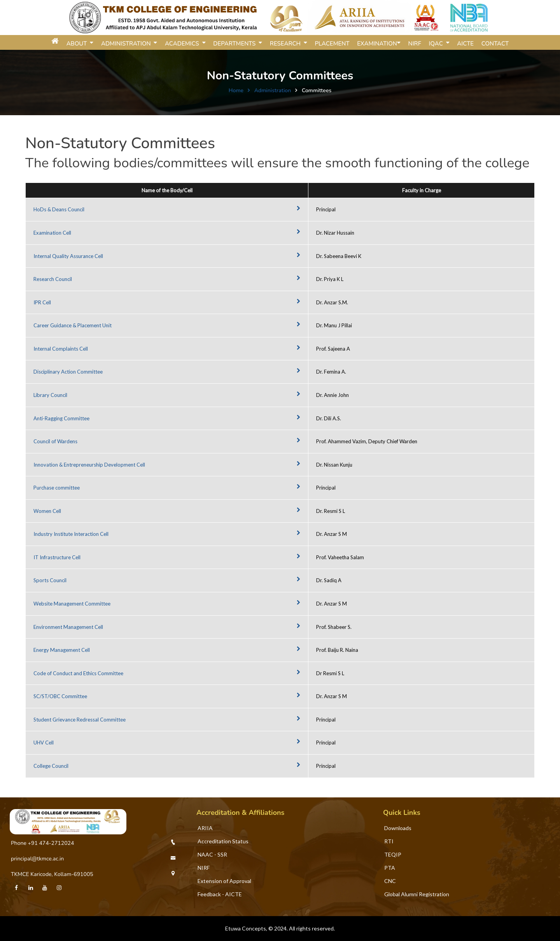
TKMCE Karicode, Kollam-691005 (52, 874)
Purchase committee (57, 488)
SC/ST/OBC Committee (60, 696)
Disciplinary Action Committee (68, 372)
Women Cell (47, 511)
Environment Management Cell (68, 627)
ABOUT (78, 44)
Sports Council (50, 580)
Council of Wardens (55, 441)
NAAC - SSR (212, 854)
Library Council (50, 395)
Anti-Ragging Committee (61, 418)
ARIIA (205, 828)
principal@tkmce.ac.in (37, 859)
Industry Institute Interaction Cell (71, 534)
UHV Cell (44, 743)
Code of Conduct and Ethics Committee (78, 673)
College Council (51, 766)
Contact (495, 44)
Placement (332, 44)
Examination (377, 44)
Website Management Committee (72, 604)
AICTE (465, 44)
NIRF (415, 44)
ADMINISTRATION (128, 44)
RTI (389, 841)
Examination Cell (52, 233)
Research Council (53, 279)
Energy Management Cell (62, 650)
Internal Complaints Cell (61, 349)
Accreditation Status (223, 841)
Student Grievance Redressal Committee (80, 720)
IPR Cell (42, 302)
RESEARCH (287, 44)
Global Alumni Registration (417, 894)
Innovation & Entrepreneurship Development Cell (89, 465)
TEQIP (393, 854)
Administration (273, 90)
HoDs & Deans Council (59, 209)
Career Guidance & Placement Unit (73, 325)
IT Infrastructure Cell (57, 557)
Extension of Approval (224, 881)
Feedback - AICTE (220, 894)
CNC (390, 881)
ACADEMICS (184, 44)
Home (236, 90)
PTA (390, 868)
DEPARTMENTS (236, 44)
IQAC (437, 44)
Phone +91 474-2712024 (42, 843)
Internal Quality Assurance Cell (68, 256)
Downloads (398, 828)
